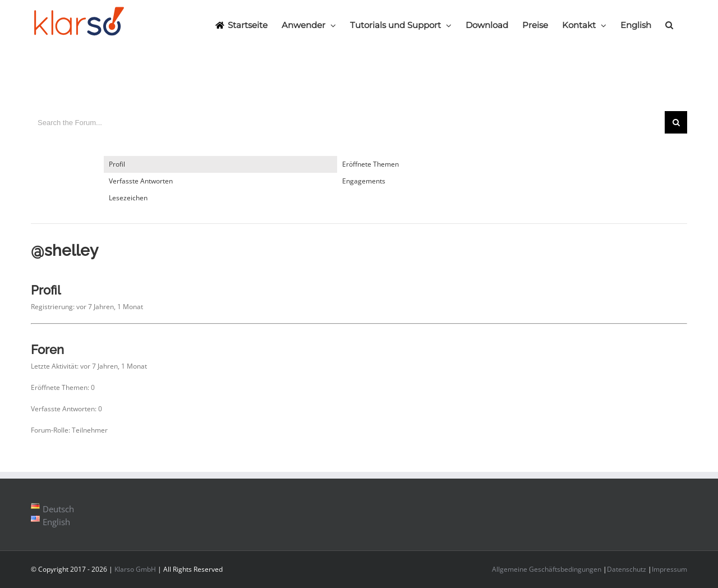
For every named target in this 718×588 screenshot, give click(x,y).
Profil (117, 164)
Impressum (669, 569)
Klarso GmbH (135, 569)
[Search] (669, 25)
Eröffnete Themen (370, 164)
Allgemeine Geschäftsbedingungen (547, 569)
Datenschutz (627, 569)
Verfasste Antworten (141, 181)
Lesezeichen (128, 198)
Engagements (364, 181)
